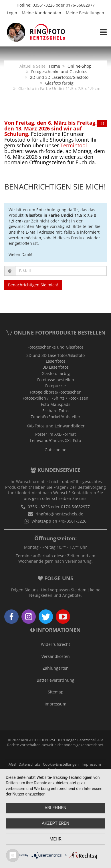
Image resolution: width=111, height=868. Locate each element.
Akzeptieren (55, 823)
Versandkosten (56, 656)
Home (54, 66)
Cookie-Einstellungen (61, 764)
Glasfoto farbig (59, 83)
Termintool (74, 145)
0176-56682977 (80, 5)
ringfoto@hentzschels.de (59, 514)
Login (12, 13)
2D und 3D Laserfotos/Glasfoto (59, 77)
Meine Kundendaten (41, 13)
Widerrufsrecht (55, 644)
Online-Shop (80, 66)
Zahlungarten (56, 668)
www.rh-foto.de (44, 151)
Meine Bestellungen (85, 13)
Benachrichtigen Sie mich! (33, 285)
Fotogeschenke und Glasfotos (59, 72)
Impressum (55, 704)
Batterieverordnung (55, 680)
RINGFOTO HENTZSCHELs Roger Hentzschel (58, 740)
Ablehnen (55, 808)
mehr (55, 839)
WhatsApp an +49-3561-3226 (59, 521)
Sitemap (56, 692)
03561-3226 (44, 5)
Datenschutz (29, 764)
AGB (12, 764)
